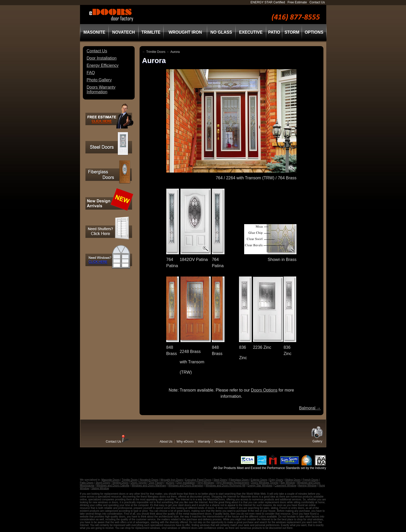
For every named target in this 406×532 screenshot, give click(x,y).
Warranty (204, 442)
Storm (292, 32)
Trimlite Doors (156, 52)
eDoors (170, 483)
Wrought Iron (185, 32)
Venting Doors (120, 483)
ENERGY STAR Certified (268, 2)
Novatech (123, 32)
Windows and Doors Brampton (186, 485)
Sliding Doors (293, 480)
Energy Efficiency (103, 65)
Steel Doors (220, 480)
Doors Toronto (139, 483)
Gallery (317, 441)
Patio (274, 32)
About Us (166, 442)
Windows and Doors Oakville (113, 485)
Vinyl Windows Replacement (233, 483)
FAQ (91, 73)
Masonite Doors (111, 480)
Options (314, 32)
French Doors (311, 480)
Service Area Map (241, 442)
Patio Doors (87, 483)
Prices (262, 442)
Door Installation (102, 58)
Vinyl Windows (206, 483)
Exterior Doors (259, 480)
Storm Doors (103, 483)
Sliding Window (100, 488)
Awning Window (307, 485)
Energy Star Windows (260, 485)
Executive (251, 32)
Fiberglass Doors (239, 480)
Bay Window (288, 483)
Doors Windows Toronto (265, 483)
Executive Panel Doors (198, 480)
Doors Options (264, 390)
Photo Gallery (99, 80)
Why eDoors (185, 442)
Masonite (94, 32)
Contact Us (317, 2)
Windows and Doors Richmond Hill (226, 485)
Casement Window (285, 485)
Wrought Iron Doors (172, 480)
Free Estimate (297, 2)
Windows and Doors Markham (149, 485)
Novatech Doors (149, 480)
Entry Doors (276, 480)
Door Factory (156, 483)
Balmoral (310, 408)
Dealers (220, 442)
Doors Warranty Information (101, 90)
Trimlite (151, 32)
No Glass (221, 32)
